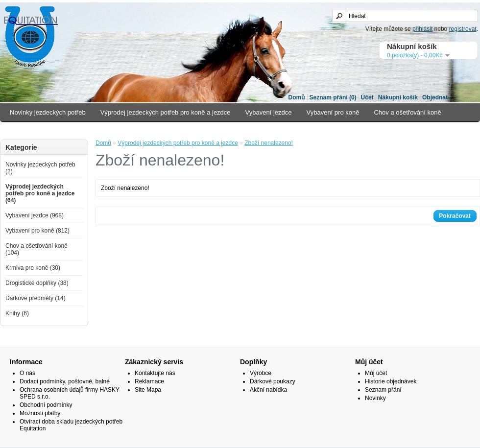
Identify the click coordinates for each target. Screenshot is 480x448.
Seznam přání (383, 390)
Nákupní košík (398, 97)
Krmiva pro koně (33, 130)
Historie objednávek (391, 381)
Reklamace (149, 381)
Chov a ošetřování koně (407, 112)
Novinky (375, 398)
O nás (27, 373)
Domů (297, 97)
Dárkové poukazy (273, 381)
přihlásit (422, 29)
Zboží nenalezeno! (269, 143)
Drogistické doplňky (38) (37, 283)
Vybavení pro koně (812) (37, 231)
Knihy (216, 130)
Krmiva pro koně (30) (33, 268)
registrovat (463, 29)
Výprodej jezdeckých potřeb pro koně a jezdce (166, 112)
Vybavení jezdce (269, 112)
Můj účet (376, 373)
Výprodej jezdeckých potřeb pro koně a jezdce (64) (40, 193)
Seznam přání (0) (333, 97)
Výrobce (261, 373)
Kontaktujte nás (155, 373)
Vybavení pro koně (333, 112)
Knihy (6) (17, 313)
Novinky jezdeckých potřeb (48, 112)
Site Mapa (148, 390)
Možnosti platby (40, 413)
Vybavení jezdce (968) (35, 215)
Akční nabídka (268, 390)
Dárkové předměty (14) (36, 298)
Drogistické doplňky (99, 130)
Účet (367, 97)
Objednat (435, 97)
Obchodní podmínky (46, 405)
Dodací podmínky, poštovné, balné (65, 381)
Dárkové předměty (167, 130)
